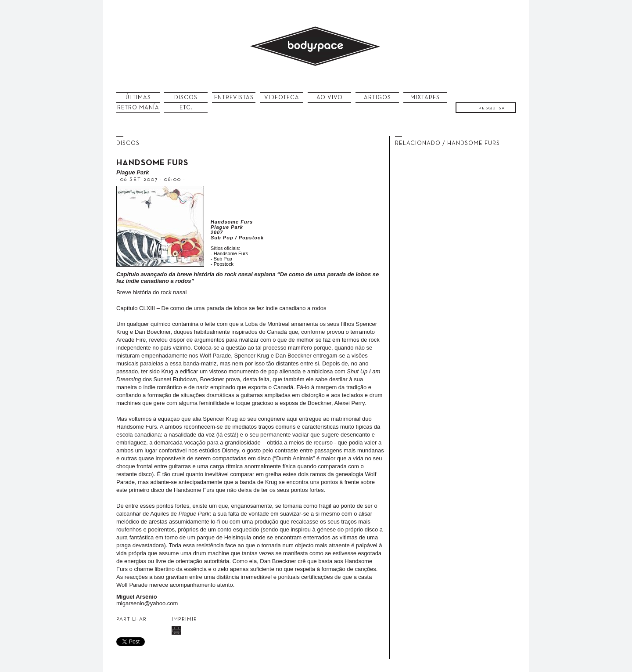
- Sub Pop (221, 259)
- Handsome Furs (229, 253)
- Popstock (222, 264)
